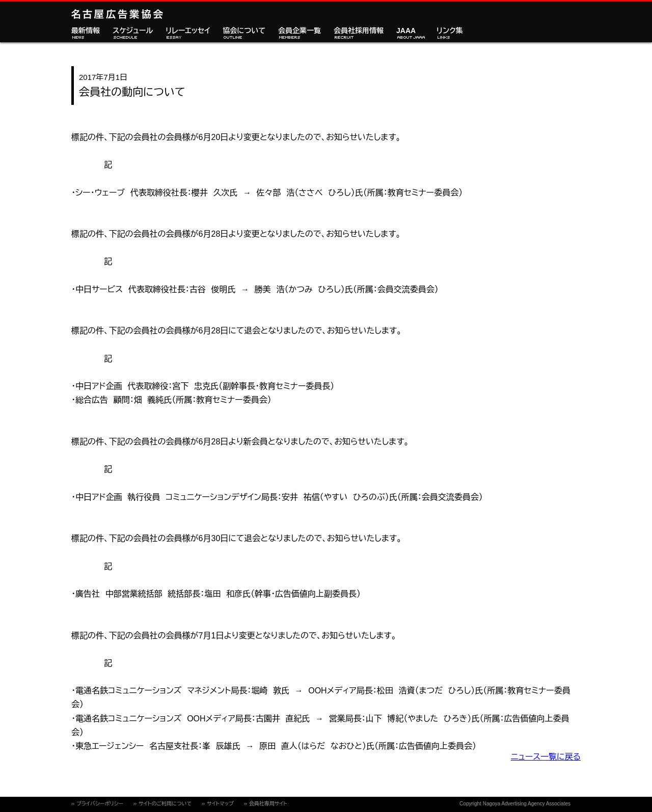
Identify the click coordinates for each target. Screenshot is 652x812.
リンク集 (450, 31)
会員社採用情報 (359, 31)
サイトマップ (220, 804)
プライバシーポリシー (100, 804)
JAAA (406, 31)
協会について (244, 31)
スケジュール (133, 31)
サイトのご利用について (165, 804)
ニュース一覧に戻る (546, 757)
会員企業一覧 (300, 31)
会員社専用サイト (268, 804)
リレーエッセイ (188, 31)
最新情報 (86, 31)
